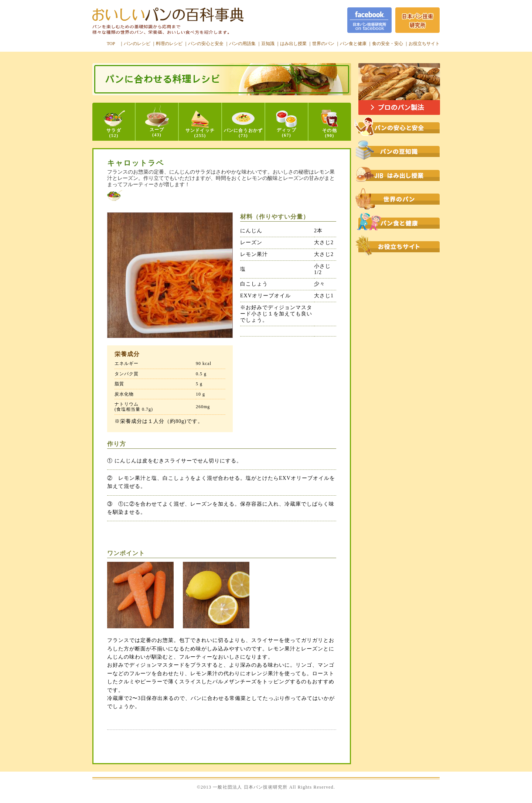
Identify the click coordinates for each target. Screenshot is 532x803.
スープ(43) (157, 121)
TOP (111, 44)
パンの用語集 (242, 44)
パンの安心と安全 (206, 44)
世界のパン (323, 44)
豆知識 (268, 44)
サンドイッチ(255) (200, 124)
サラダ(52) (114, 124)
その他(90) (330, 124)
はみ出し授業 (293, 44)
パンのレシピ (137, 44)
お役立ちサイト (424, 44)
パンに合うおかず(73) (243, 125)
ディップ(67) (287, 124)
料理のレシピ (169, 44)
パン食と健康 (353, 44)
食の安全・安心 (388, 44)
